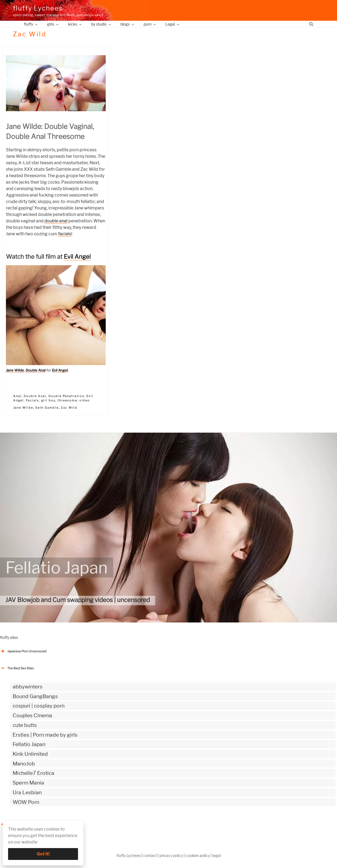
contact (150, 855)
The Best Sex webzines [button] (20, 824)
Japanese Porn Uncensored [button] (23, 651)
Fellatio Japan (57, 568)
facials (65, 234)
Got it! (43, 854)
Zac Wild (69, 408)
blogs (128, 24)
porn (150, 24)
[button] (56, 83)
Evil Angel (77, 257)
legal (217, 855)
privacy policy (171, 855)
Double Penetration (66, 396)
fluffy (31, 24)
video (85, 400)
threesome (67, 400)
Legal (173, 24)
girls (53, 24)
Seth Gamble (47, 408)
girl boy (48, 400)
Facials (32, 400)
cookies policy (198, 855)
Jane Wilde (15, 370)
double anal (56, 221)
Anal (17, 396)
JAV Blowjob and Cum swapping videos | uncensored (78, 600)
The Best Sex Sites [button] (17, 668)
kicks (75, 24)
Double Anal (36, 370)
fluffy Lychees (38, 8)
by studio (101, 24)
